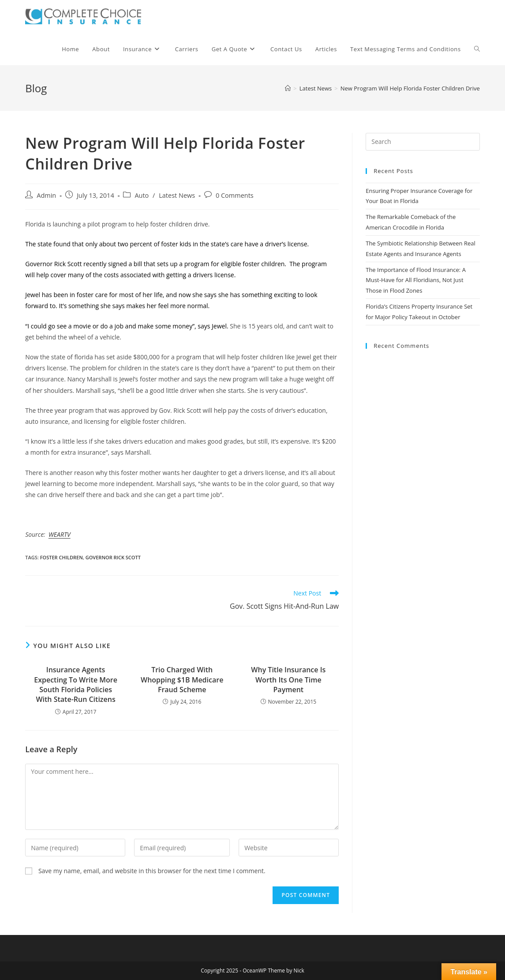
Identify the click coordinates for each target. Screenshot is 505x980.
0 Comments (235, 195)
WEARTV (60, 534)
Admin (46, 195)
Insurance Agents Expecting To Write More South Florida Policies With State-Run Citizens (76, 684)
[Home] (288, 88)
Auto (142, 195)
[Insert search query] (423, 142)
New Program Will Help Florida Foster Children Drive (410, 88)
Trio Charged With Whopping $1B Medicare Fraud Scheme (182, 680)
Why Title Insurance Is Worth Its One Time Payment (288, 680)
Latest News (177, 195)
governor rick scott (113, 557)
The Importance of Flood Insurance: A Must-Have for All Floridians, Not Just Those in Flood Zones (416, 280)
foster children (62, 557)
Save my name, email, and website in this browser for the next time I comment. (152, 871)
